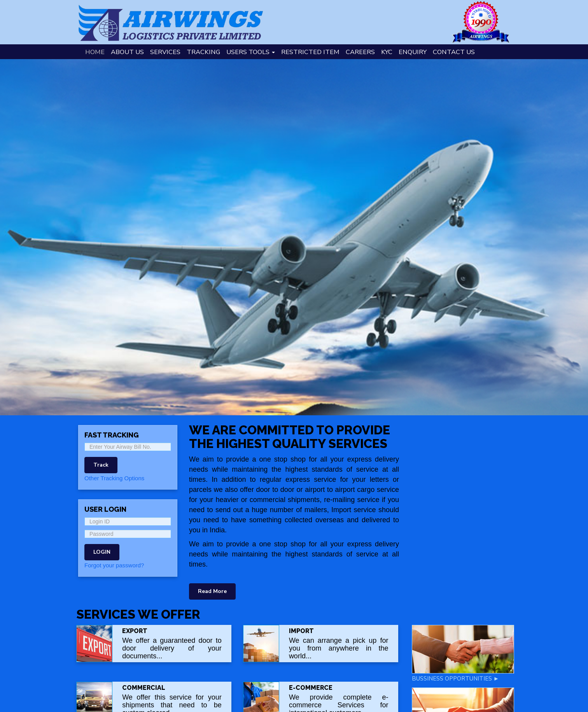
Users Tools (251, 52)
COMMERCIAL (144, 688)
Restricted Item (310, 52)
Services (165, 52)
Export (135, 631)
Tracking (203, 52)
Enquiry (413, 52)
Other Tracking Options (114, 478)
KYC (387, 52)
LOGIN (102, 552)
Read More (212, 591)
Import (301, 631)
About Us (127, 52)
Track (101, 465)
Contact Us (454, 52)
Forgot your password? (114, 565)
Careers (360, 52)
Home (95, 52)
